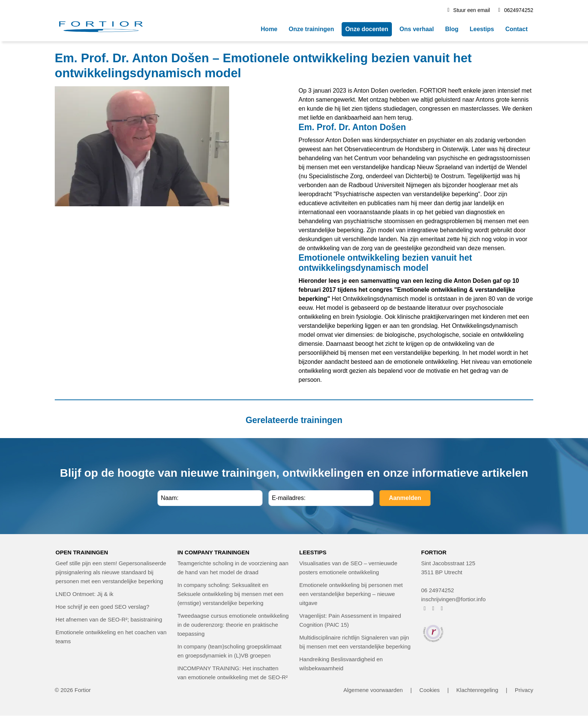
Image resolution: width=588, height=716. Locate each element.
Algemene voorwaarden (373, 690)
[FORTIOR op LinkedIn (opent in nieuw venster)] (442, 608)
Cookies (429, 690)
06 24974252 (438, 590)
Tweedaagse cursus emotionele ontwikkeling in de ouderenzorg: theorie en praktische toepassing (233, 625)
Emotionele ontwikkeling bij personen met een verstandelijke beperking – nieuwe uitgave (351, 594)
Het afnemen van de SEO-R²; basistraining (109, 619)
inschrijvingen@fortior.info (453, 599)
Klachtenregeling (477, 690)
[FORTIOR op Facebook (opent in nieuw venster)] (425, 608)
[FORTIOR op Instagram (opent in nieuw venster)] (433, 608)
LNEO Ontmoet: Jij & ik (84, 594)
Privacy (524, 690)
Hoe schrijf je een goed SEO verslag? (102, 607)
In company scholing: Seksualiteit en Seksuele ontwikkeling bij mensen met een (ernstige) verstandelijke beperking (230, 594)
